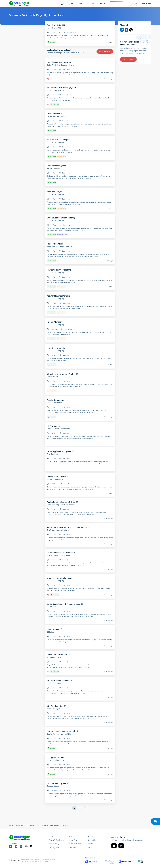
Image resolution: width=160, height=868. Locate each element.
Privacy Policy (54, 844)
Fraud (71, 836)
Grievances (73, 848)
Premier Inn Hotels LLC (56, 683)
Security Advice (55, 848)
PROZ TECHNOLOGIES (55, 90)
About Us (92, 836)
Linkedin (122, 30)
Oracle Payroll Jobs (42, 825)
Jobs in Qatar (19, 825)
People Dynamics (54, 168)
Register (102, 4)
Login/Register (105, 51)
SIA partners (52, 607)
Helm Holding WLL (54, 28)
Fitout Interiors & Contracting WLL (60, 247)
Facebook (126, 30)
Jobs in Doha (30, 825)
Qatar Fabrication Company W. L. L (60, 65)
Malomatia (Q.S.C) (54, 657)
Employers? (146, 4)
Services (81, 4)
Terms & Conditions (56, 840)
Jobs (71, 4)
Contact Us (92, 840)
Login (91, 4)
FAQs (90, 848)
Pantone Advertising (55, 403)
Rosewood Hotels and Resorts (58, 555)
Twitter (131, 30)
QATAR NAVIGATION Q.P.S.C (58, 116)
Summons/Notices (75, 844)
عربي (62, 4)
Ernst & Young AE (54, 709)
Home (11, 825)
